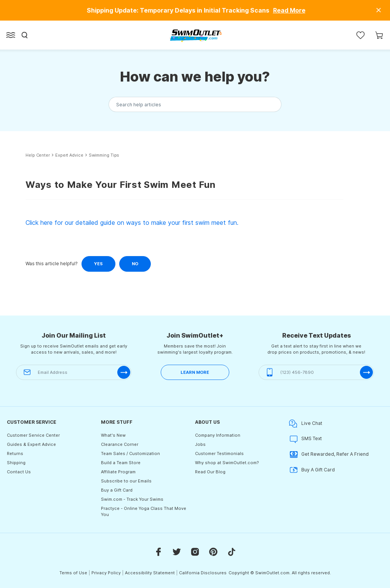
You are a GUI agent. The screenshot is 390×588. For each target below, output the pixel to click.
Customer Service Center (33, 435)
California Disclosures (203, 573)
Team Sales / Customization (130, 453)
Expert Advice (69, 155)
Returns (15, 453)
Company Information (218, 435)
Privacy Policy (106, 573)
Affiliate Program (118, 472)
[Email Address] (74, 373)
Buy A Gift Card (312, 470)
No (135, 264)
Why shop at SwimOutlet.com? (227, 463)
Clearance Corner (120, 444)
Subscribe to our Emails (126, 481)
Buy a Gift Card (117, 490)
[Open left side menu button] (11, 35)
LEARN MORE (195, 372)
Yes (98, 264)
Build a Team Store (121, 463)
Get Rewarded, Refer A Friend (329, 454)
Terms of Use (73, 573)
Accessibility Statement (150, 573)
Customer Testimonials (219, 453)
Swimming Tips (104, 155)
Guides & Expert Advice (31, 444)
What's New (113, 435)
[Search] (25, 35)
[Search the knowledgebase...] (195, 105)
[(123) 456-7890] (316, 373)
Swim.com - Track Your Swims (132, 499)
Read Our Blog (210, 472)
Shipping (16, 463)
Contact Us (19, 472)
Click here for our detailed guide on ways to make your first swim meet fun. (132, 223)
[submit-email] (124, 372)
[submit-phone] (366, 372)
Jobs (200, 444)
